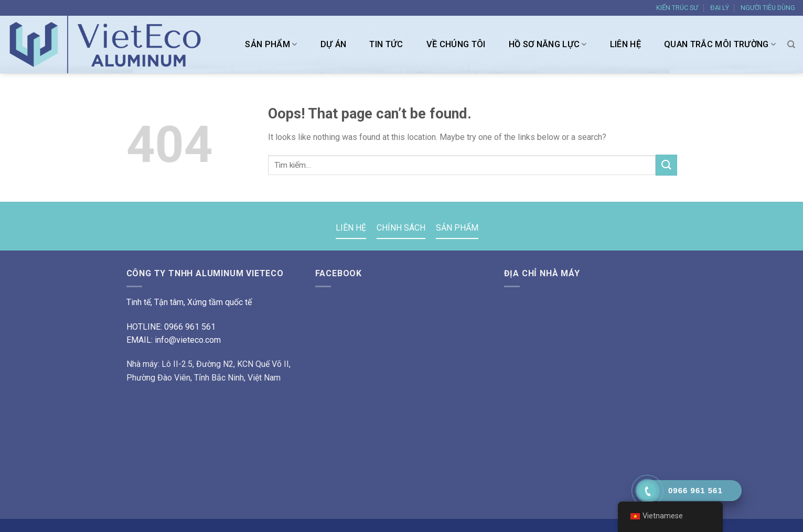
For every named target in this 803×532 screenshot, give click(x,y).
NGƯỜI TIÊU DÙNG (768, 8)
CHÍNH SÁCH (401, 228)
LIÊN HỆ (625, 44)
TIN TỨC (386, 44)
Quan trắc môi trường (720, 45)
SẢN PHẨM (271, 45)
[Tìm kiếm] (791, 45)
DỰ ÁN (334, 44)
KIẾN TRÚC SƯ (677, 8)
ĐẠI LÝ (720, 8)
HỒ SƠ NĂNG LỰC (548, 45)
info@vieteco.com (188, 340)
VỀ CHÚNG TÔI (456, 44)
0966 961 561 (190, 327)
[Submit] (666, 165)
